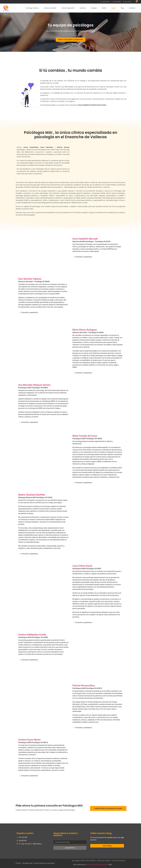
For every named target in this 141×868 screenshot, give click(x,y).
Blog (122, 8)
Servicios (83, 8)
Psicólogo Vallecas (32, 8)
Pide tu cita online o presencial (70, 40)
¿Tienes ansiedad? (50, 8)
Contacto (132, 8)
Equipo (114, 8)
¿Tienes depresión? (68, 8)
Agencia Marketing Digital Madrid (97, 865)
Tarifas (104, 8)
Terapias (94, 8)
